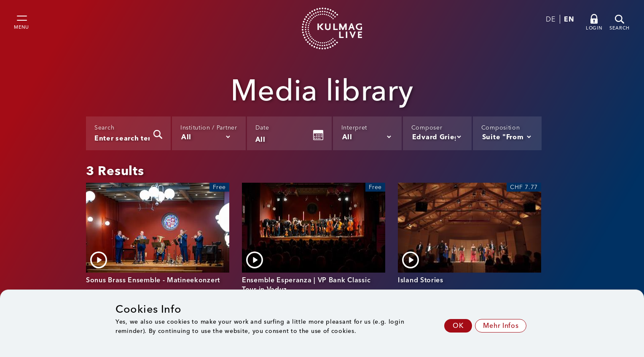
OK (458, 326)
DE (550, 19)
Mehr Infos (501, 326)
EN (569, 19)
